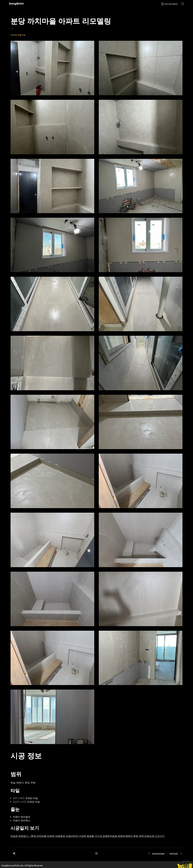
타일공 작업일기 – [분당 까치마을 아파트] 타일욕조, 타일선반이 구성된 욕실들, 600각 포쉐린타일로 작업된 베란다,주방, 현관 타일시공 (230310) (88, 836)
